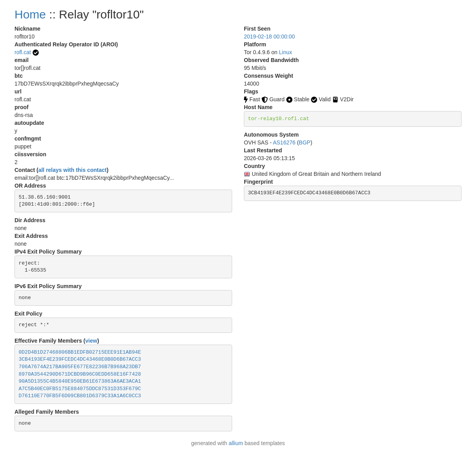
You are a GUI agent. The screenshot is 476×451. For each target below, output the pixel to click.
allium (236, 443)
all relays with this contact (73, 170)
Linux (286, 52)
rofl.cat (23, 52)
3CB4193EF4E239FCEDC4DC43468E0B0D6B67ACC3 (80, 359)
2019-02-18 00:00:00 (269, 37)
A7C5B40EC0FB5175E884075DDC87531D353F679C (80, 389)
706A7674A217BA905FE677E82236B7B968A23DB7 (80, 367)
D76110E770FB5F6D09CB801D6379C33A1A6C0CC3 (80, 396)
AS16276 (284, 142)
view (91, 341)
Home (30, 14)
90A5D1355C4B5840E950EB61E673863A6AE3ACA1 (80, 381)
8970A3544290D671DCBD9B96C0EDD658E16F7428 (80, 374)
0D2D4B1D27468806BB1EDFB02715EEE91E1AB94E (80, 352)
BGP (305, 142)
